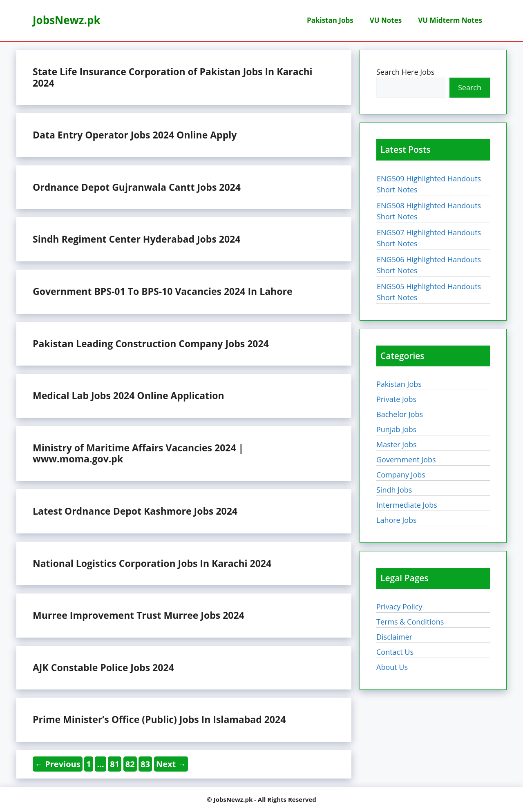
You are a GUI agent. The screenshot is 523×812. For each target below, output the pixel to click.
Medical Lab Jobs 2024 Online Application (129, 395)
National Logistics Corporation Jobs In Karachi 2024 (152, 563)
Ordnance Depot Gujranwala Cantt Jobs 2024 (137, 187)
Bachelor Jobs (400, 414)
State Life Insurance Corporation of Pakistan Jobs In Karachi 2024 (173, 77)
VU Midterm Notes (450, 20)
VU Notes (386, 20)
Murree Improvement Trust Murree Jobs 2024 (139, 615)
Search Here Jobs (405, 72)
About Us (392, 667)
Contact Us (395, 652)
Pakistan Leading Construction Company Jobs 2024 (151, 344)
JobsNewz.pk (67, 20)
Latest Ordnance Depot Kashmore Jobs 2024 (135, 511)
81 (115, 764)
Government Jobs (406, 460)
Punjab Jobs (396, 429)
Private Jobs (396, 399)
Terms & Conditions (410, 622)
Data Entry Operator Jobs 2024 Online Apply (135, 135)
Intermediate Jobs (407, 505)
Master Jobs (397, 444)
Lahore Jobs (397, 520)
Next (171, 764)
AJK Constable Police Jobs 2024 (103, 667)
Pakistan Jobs (330, 20)
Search (470, 87)
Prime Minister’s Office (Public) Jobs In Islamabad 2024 (159, 719)
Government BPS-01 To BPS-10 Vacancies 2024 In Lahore (162, 291)
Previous (58, 764)
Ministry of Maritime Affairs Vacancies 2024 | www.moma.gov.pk (138, 453)
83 (146, 764)
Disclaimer (394, 637)
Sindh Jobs (394, 490)
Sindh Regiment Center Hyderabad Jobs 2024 (136, 239)
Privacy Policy (399, 607)
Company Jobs (401, 475)
